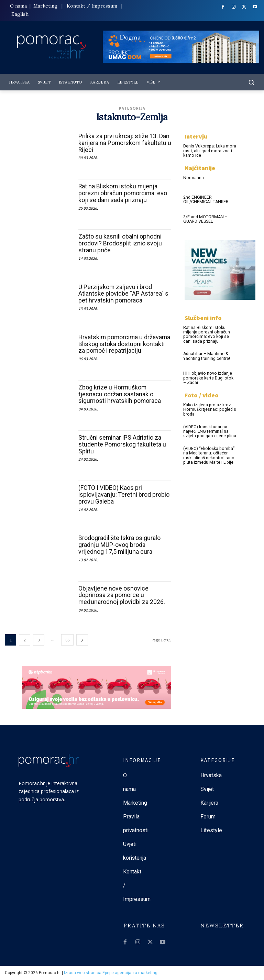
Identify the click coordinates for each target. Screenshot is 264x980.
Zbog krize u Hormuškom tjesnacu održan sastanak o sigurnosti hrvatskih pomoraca (120, 394)
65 (67, 640)
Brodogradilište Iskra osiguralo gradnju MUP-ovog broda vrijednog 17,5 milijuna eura (119, 545)
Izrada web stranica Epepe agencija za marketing (111, 973)
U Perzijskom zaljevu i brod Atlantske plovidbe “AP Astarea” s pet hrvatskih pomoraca (123, 294)
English (20, 14)
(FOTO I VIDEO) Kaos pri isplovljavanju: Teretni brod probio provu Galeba (124, 494)
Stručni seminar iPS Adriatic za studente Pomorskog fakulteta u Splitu (122, 444)
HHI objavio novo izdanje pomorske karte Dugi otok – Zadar (209, 377)
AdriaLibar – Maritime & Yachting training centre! (207, 356)
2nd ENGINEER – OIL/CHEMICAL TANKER (205, 199)
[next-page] (82, 640)
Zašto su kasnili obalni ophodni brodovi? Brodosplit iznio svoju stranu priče (120, 243)
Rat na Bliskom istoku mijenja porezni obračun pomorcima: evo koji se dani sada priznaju (123, 193)
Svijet (207, 789)
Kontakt (76, 6)
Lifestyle (211, 830)
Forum (209, 817)
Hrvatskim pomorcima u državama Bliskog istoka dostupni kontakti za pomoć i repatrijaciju (124, 344)
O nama (19, 6)
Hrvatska (211, 775)
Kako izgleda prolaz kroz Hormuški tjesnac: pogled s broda (209, 408)
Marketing (45, 6)
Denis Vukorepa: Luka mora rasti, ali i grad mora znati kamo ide (209, 151)
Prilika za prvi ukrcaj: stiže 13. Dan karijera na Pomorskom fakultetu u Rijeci (124, 143)
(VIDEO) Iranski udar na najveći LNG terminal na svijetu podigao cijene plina (209, 430)
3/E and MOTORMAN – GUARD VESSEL (205, 219)
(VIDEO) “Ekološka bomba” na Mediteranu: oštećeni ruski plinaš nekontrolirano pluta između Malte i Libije (208, 454)
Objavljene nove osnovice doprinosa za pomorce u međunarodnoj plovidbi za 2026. (122, 595)
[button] (251, 82)
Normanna (193, 177)
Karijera (209, 803)
